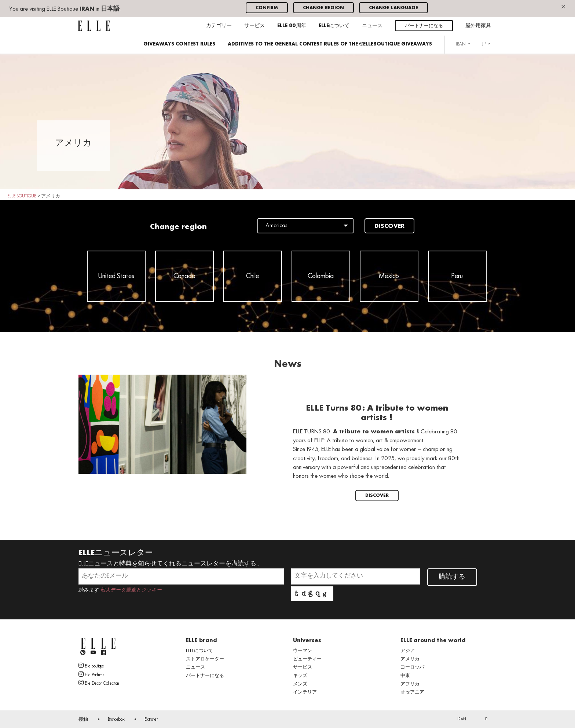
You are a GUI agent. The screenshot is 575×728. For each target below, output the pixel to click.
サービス (254, 26)
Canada (184, 276)
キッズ (300, 676)
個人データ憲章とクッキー (131, 590)
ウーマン (303, 651)
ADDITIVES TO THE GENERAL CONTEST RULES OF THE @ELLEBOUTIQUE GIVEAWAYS (330, 44)
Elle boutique (91, 666)
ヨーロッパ (412, 667)
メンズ (300, 684)
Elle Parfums (91, 674)
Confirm (267, 8)
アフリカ (410, 684)
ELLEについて (334, 26)
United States (116, 276)
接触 (83, 720)
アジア (408, 651)
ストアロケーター (205, 659)
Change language (393, 8)
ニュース (372, 26)
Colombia (321, 276)
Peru (457, 276)
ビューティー (307, 659)
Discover (389, 226)
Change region (323, 8)
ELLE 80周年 (292, 26)
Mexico (389, 276)
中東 (405, 676)
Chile (252, 276)
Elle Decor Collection (99, 683)
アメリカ (410, 659)
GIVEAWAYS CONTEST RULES (179, 44)
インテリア (305, 692)
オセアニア (412, 692)
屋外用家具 (478, 26)
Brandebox (116, 720)
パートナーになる (424, 26)
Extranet (151, 720)
